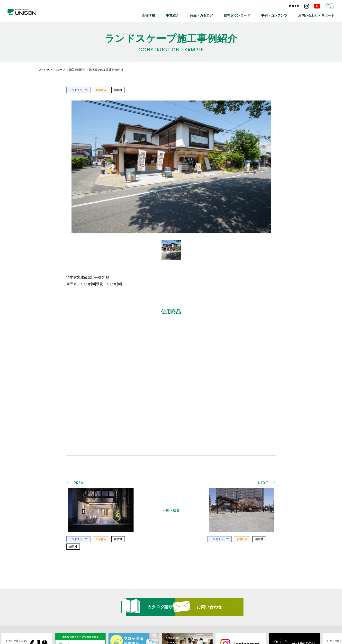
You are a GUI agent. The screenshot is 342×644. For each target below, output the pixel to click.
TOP (40, 70)
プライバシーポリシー (212, 609)
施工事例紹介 (77, 70)
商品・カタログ (219, 15)
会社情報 (172, 15)
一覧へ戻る (171, 440)
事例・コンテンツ (283, 15)
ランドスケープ (56, 70)
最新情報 (110, 609)
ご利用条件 (244, 609)
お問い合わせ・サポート (319, 15)
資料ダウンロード (250, 15)
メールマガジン (136, 609)
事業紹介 (194, 15)
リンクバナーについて (172, 609)
